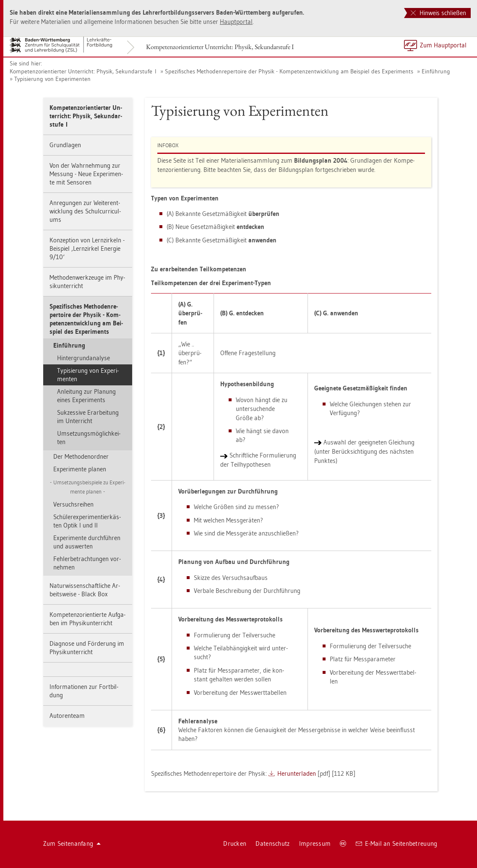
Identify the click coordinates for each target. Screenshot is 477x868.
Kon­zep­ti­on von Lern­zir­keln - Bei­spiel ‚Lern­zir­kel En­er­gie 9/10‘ (87, 248)
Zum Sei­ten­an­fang (72, 843)
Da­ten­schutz (272, 843)
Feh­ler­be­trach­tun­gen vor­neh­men (87, 563)
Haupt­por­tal (236, 22)
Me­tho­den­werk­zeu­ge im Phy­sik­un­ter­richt (87, 282)
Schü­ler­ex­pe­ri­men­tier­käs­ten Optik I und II (87, 521)
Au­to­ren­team (67, 716)
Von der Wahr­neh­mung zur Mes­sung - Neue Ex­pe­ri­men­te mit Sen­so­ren (86, 174)
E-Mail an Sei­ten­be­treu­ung (397, 843)
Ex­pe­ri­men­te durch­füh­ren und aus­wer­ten (87, 542)
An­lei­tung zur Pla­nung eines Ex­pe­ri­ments (86, 396)
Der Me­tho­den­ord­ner (81, 456)
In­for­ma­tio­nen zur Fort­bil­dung (84, 691)
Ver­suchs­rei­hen (73, 504)
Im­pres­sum (315, 843)
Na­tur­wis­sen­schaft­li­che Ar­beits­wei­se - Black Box (85, 590)
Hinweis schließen (438, 13)
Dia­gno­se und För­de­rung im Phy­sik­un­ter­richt (87, 648)
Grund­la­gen (65, 145)
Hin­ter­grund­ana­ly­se (83, 358)
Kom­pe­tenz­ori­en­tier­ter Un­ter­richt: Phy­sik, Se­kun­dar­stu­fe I (220, 47)
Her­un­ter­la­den (297, 773)
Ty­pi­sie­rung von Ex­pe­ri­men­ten (52, 79)
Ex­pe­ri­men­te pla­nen (80, 469)
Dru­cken (235, 843)
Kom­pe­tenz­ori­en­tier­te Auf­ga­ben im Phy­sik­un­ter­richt (87, 619)
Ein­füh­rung (436, 71)
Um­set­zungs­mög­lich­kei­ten (89, 438)
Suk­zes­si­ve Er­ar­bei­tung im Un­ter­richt (88, 417)
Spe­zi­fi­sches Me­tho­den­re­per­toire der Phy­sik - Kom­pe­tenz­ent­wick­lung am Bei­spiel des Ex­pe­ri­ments (289, 71)
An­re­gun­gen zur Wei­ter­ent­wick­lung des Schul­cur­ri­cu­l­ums (85, 211)
